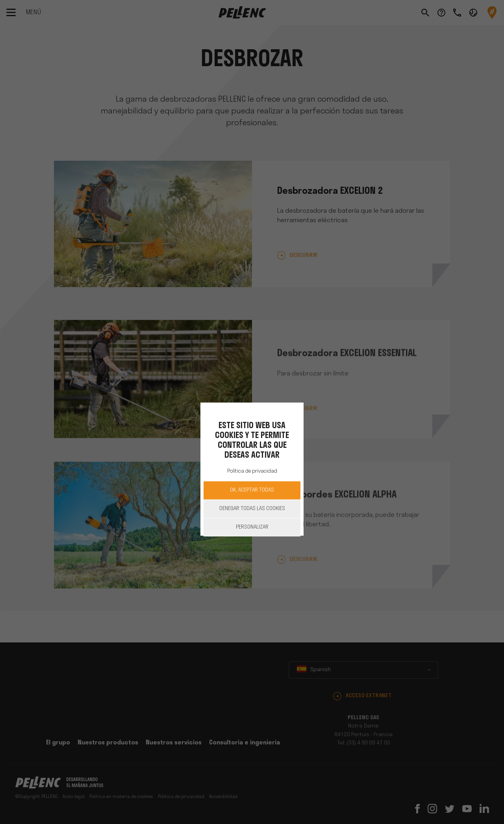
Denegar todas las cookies (252, 509)
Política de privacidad (252, 471)
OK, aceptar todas (252, 490)
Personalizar (252, 527)
